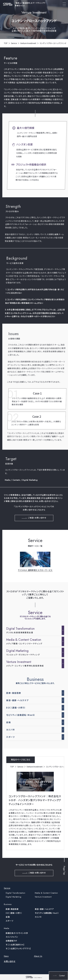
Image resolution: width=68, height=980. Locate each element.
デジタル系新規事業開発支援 (33, 630)
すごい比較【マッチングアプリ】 (18, 949)
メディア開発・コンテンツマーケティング (33, 641)
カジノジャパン (12, 937)
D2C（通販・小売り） (14, 913)
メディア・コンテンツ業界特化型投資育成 (33, 663)
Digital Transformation (15, 893)
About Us (38, 956)
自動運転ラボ (11, 941)
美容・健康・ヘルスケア (44, 909)
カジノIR (38, 917)
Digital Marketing (13, 897)
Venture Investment (28, 43)
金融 (8, 917)
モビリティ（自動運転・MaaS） (47, 913)
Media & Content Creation (46, 893)
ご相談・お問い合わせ (34, 518)
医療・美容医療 (12, 909)
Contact (59, 976)
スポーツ (9, 921)
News (6, 956)
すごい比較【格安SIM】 (15, 945)
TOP (6, 43)
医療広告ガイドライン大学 (17, 933)
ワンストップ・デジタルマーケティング (33, 652)
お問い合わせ (10, 961)
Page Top (64, 868)
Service (14, 43)
